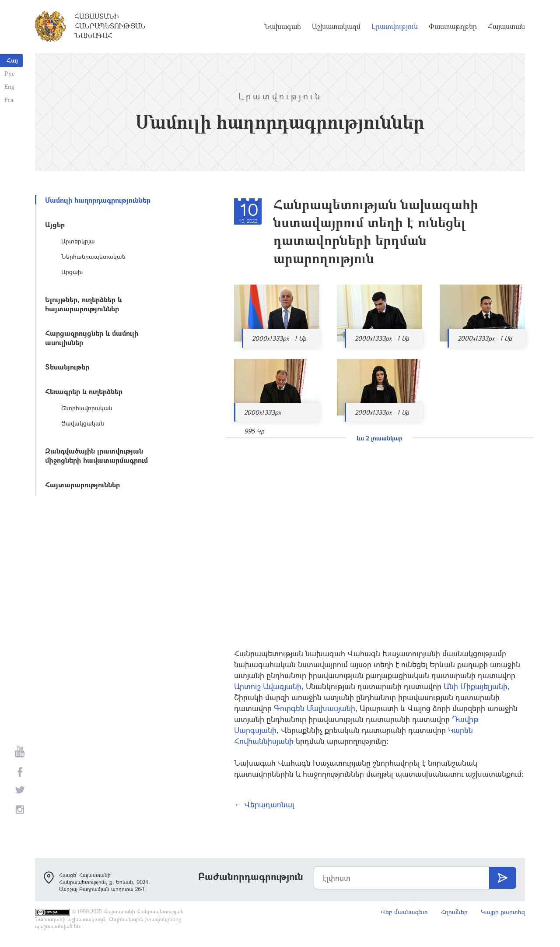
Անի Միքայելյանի (476, 686)
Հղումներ (454, 912)
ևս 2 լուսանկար (380, 438)
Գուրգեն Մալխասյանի (315, 708)
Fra (9, 100)
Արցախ (72, 272)
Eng (9, 86)
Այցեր (55, 224)
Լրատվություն (395, 26)
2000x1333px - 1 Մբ (279, 338)
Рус (9, 73)
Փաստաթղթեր (453, 26)
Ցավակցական (83, 423)
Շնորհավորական (87, 408)
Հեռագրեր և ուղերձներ (84, 391)
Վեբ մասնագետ (404, 912)
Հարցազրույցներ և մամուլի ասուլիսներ (92, 338)
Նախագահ (282, 26)
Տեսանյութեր (67, 367)
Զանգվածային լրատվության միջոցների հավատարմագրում (96, 455)
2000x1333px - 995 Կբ (264, 415)
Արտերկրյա (78, 241)
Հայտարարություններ (82, 484)
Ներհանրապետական (93, 256)
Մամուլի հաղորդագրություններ (98, 200)
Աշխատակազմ (336, 26)
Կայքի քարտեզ (503, 912)
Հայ (12, 60)
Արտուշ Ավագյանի (268, 686)
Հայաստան (506, 26)
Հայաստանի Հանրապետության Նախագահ (110, 26)
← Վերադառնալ (264, 804)
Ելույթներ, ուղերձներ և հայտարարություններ (84, 304)
